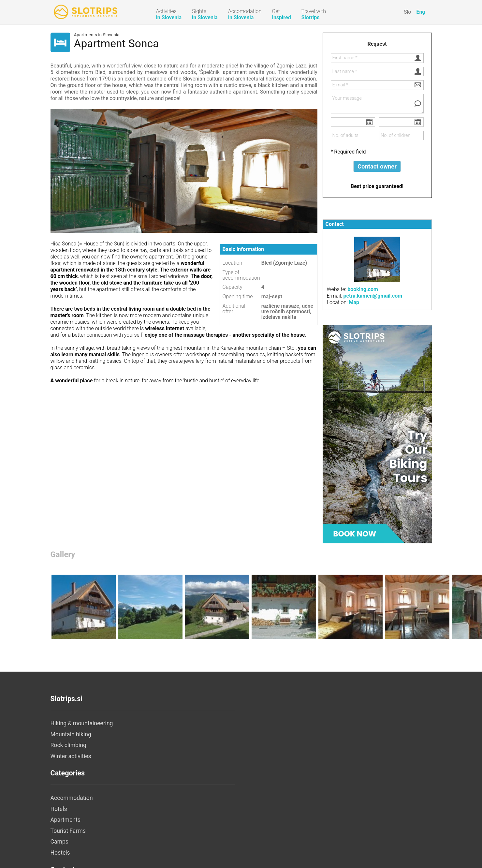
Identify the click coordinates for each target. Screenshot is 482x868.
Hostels (187, 778)
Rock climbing (68, 745)
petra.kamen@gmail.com (373, 296)
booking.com (363, 289)
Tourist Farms (195, 756)
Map (354, 302)
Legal (311, 734)
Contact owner (377, 166)
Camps (186, 767)
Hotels (186, 734)
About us (316, 723)
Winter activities (71, 756)
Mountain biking (71, 734)
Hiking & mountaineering (82, 723)
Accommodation (198, 723)
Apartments (192, 745)
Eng (421, 12)
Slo (408, 12)
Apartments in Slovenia (97, 35)
